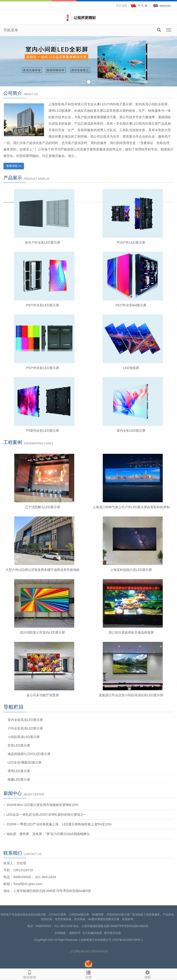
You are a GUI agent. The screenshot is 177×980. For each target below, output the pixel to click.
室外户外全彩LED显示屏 (43, 242)
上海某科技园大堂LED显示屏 (131, 570)
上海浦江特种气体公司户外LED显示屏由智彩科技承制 (131, 507)
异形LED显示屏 (19, 745)
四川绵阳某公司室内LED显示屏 (43, 632)
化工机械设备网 (93, 933)
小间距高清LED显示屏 (24, 737)
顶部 (147, 974)
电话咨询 (29, 974)
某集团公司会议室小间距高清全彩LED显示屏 (131, 695)
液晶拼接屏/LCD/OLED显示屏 (29, 754)
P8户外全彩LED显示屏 (42, 305)
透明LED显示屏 (19, 771)
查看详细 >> (14, 166)
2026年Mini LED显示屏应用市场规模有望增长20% (42, 805)
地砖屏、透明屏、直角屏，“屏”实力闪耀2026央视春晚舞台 (48, 834)
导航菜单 (11, 30)
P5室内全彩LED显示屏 (42, 431)
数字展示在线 (113, 933)
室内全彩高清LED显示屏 (25, 720)
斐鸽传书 (75, 933)
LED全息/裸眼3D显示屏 (25, 762)
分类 (88, 974)
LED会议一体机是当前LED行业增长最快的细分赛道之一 (47, 815)
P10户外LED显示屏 (131, 242)
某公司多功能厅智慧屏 (43, 695)
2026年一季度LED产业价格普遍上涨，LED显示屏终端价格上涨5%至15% (59, 824)
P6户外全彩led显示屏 (131, 305)
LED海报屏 (131, 368)
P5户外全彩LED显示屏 (42, 368)
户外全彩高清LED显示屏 (25, 728)
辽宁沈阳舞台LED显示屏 (43, 507)
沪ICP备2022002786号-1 (128, 940)
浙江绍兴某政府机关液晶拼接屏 (131, 632)
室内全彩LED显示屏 (131, 431)
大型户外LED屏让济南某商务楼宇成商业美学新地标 (43, 570)
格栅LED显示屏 (19, 779)
